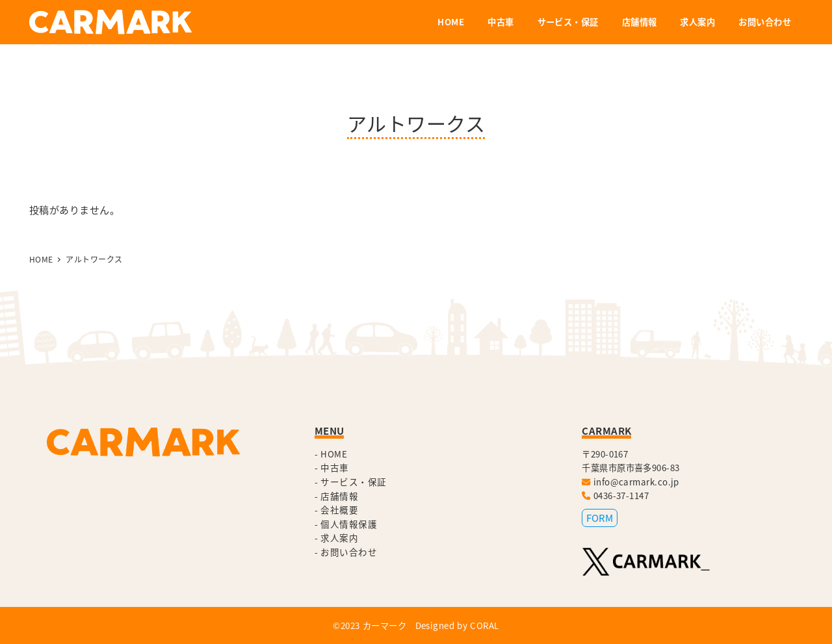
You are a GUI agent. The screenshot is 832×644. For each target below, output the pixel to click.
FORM (600, 518)
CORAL (484, 625)
